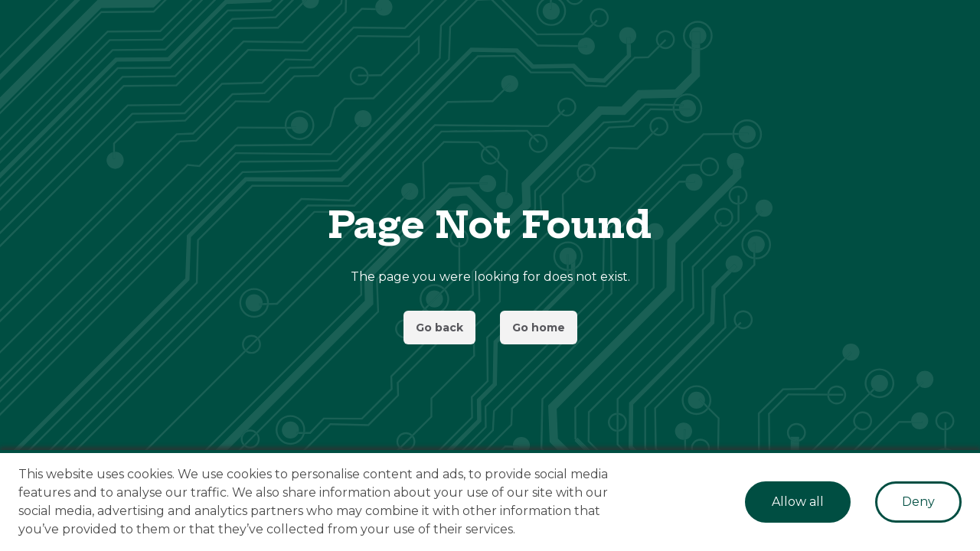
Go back (439, 328)
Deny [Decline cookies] (918, 502)
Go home (539, 328)
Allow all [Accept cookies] (798, 502)
